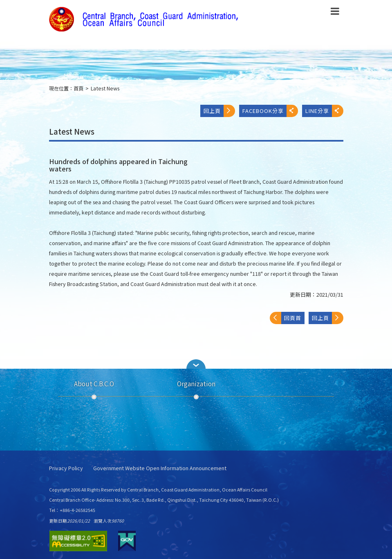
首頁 (78, 88)
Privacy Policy (66, 468)
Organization (196, 383)
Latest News (105, 88)
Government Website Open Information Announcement (160, 468)
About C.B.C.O (94, 383)
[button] (196, 364)
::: (44, 92)
